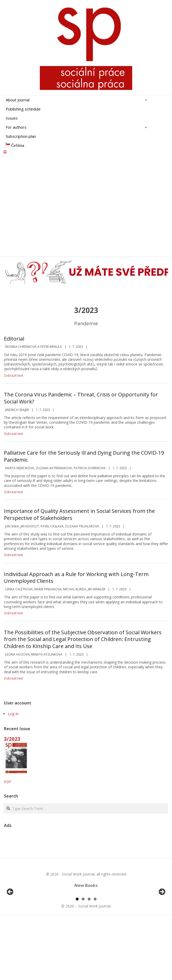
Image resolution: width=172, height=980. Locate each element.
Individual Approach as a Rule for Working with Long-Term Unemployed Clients (76, 578)
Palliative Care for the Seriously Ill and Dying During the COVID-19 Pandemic (84, 456)
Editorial (14, 339)
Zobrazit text (13, 375)
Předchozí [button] (10, 922)
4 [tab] (95, 959)
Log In (13, 714)
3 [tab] (89, 959)
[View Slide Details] (25, 923)
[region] (86, 923)
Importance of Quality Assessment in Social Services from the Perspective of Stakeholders (79, 514)
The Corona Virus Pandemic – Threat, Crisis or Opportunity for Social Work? (81, 398)
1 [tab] (77, 959)
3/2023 (12, 739)
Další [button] (162, 922)
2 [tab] (83, 959)
